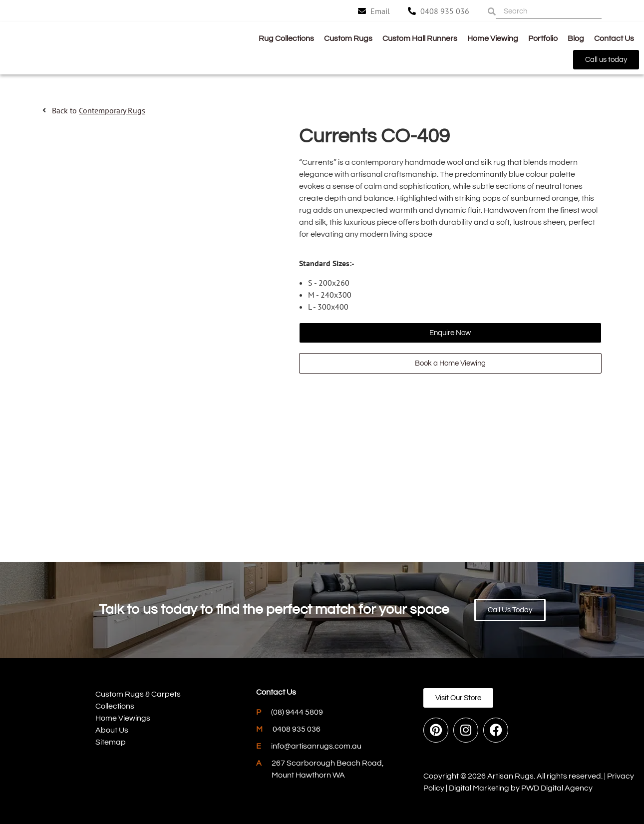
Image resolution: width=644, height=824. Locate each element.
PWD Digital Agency (557, 788)
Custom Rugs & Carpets (138, 694)
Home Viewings (123, 718)
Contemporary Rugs (112, 110)
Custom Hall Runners (420, 38)
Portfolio (543, 38)
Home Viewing (493, 38)
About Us (112, 730)
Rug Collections (286, 38)
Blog (576, 38)
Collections (115, 706)
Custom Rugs (348, 38)
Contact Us (614, 38)
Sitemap (111, 742)
